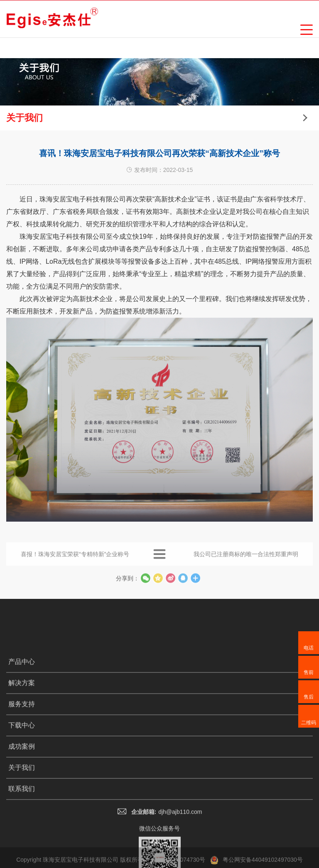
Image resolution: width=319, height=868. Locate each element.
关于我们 (22, 850)
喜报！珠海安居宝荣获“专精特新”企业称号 (75, 562)
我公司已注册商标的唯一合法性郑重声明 (246, 562)
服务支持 (22, 786)
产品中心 (22, 744)
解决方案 (22, 765)
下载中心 (22, 808)
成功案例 (22, 829)
